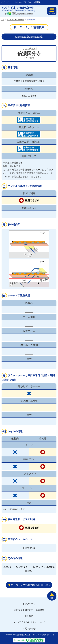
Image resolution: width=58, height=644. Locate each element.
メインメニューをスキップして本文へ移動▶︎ (21, 2)
